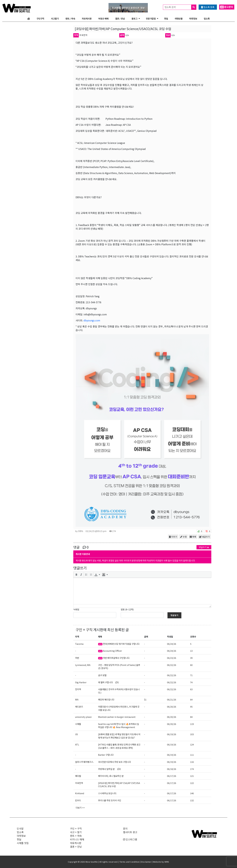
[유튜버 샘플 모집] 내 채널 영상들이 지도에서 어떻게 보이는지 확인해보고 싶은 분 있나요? (119, 736)
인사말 (20, 828)
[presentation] (76, 575)
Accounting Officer (110, 651)
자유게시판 (87, 18)
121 (192, 776)
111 (192, 755)
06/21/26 (172, 699)
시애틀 (78, 724)
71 (191, 675)
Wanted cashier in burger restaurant (117, 717)
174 (192, 769)
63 (191, 689)
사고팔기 (55, 18)
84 (191, 717)
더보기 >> (80, 808)
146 (192, 793)
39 (191, 658)
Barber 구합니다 (106, 755)
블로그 (134, 18)
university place (83, 717)
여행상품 (179, 18)
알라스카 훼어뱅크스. (84, 762)
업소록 (207, 18)
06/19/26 (172, 734)
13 (191, 651)
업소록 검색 (180, 7)
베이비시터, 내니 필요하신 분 (111, 776)
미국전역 (79, 783)
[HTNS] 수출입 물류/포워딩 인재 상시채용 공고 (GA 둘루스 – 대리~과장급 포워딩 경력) (119, 746)
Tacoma (79, 644)
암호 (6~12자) (127, 609)
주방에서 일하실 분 (109, 769)
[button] (76, 575)
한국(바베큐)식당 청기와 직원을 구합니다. (119, 644)
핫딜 (166, 18)
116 (192, 762)
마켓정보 (193, 18)
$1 (145, 699)
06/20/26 (172, 707)
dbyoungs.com (92, 320)
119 (192, 724)
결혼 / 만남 (120, 18)
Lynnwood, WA (83, 665)
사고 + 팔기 (76, 832)
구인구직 (40, 18)
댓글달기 (174, 615)
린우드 (78, 800)
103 (192, 734)
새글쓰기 (205, 537)
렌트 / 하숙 (70, 18)
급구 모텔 (102, 675)
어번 (77, 658)
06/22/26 (172, 665)
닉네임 (76, 609)
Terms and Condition (130, 862)
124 (192, 744)
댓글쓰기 (204, 547)
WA (77, 699)
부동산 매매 (103, 18)
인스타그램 (130, 839)
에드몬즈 (79, 707)
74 (191, 682)
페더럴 (78, 776)
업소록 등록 (208, 7)
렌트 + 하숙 (76, 836)
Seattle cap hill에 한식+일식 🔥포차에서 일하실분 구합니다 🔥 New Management (118, 726)
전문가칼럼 (151, 18)
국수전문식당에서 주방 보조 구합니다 (114, 762)
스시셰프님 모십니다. (107, 793)
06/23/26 (172, 658)
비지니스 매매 (77, 839)
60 (191, 665)
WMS (167, 862)
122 (192, 783)
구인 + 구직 (84, 630)
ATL (77, 744)
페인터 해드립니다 (106, 699)
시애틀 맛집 (23, 843)
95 (191, 707)
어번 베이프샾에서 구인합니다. (114, 658)
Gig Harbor (81, 682)
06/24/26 (172, 644)
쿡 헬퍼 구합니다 (108, 682)
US (76, 734)
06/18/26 (172, 769)
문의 (125, 828)
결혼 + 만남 (76, 847)
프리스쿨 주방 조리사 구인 (110, 800)
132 (192, 800)
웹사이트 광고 (130, 832)
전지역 (78, 689)
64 (191, 699)
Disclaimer (146, 862)
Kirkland (80, 793)
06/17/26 (172, 776)
